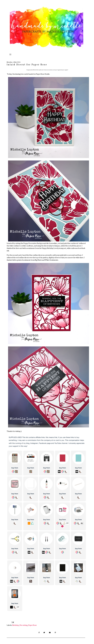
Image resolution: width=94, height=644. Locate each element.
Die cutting (23, 625)
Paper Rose (32, 625)
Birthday (15, 625)
